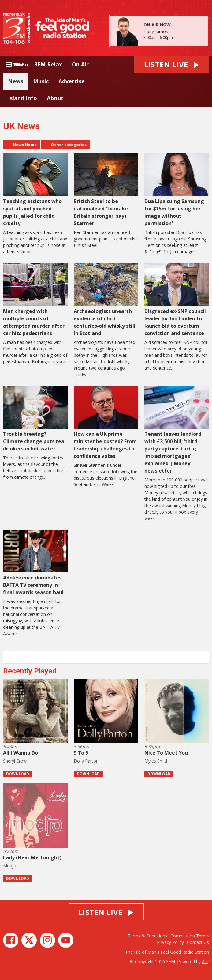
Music (41, 81)
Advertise (72, 81)
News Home (25, 145)
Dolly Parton (86, 761)
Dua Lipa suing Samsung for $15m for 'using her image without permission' (177, 190)
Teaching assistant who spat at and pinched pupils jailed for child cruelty (35, 190)
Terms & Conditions (147, 936)
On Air (80, 64)
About (55, 98)
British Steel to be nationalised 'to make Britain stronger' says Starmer (106, 190)
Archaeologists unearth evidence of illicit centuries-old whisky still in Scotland (106, 300)
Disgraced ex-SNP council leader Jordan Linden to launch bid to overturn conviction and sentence (177, 300)
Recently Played (30, 671)
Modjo (10, 866)
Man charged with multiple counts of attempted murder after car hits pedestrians (35, 300)
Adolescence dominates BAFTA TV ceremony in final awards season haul (35, 563)
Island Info (22, 98)
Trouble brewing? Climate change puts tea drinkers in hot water (35, 419)
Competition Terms (190, 936)
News (16, 81)
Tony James (156, 31)
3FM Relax (48, 64)
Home (16, 64)
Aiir (205, 961)
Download (18, 774)
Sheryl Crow (15, 761)
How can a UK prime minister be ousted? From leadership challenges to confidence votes (106, 422)
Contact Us (198, 942)
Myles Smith (156, 761)
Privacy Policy (170, 942)
